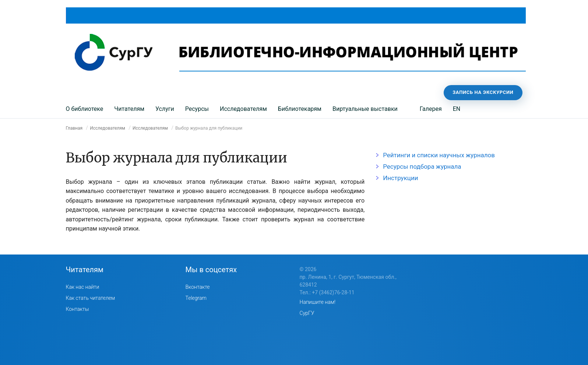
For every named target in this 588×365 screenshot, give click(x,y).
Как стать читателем (91, 298)
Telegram (196, 298)
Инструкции (400, 178)
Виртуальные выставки (365, 109)
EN (457, 109)
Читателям (129, 109)
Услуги (165, 109)
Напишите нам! (318, 302)
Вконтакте (198, 287)
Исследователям (243, 109)
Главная (74, 128)
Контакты (78, 309)
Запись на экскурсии (483, 92)
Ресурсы (197, 109)
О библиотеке (85, 109)
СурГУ (307, 313)
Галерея (431, 109)
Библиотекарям (300, 109)
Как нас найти (83, 287)
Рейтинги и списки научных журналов (439, 155)
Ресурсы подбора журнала (422, 166)
